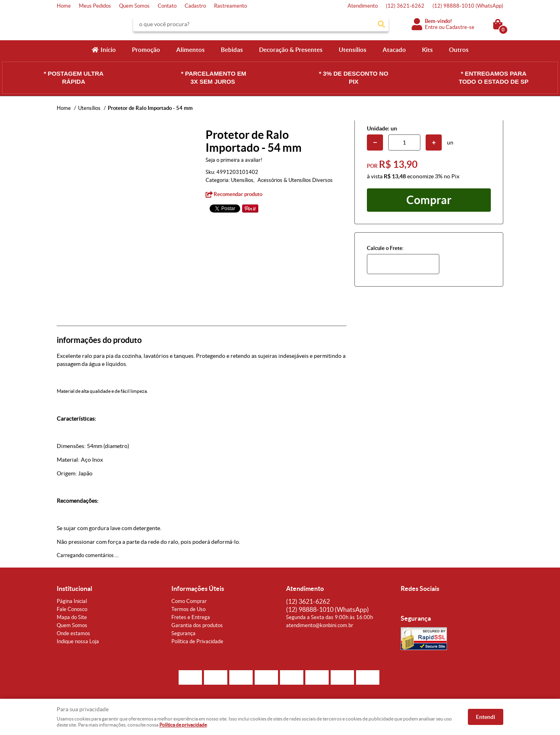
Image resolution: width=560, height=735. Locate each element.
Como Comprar (189, 601)
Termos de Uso (188, 609)
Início (108, 50)
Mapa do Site (72, 617)
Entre (431, 27)
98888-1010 (468, 6)
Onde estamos (73, 633)
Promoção (146, 50)
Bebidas (232, 50)
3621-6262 (405, 6)
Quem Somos (134, 6)
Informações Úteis (198, 588)
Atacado (394, 50)
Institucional (74, 588)
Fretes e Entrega (191, 617)
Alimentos (190, 50)
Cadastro (195, 6)
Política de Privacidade (197, 641)
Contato (167, 6)
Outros (459, 50)
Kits (427, 50)
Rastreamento (231, 6)
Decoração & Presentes (291, 50)
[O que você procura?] (381, 24)
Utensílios (353, 50)
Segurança (183, 633)
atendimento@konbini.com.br (320, 625)
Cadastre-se (460, 27)
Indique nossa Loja (78, 641)
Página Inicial (72, 601)
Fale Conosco (72, 609)
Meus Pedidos (95, 6)
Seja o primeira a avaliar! (234, 160)
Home (64, 6)
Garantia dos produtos (197, 625)
